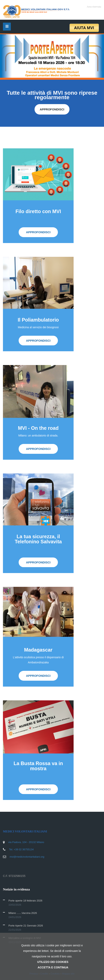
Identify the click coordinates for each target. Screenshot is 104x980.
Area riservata (94, 7)
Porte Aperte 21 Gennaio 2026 (26, 926)
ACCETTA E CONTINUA (53, 967)
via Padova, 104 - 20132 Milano (26, 842)
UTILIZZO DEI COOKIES (53, 962)
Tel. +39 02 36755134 (21, 849)
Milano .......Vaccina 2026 (23, 913)
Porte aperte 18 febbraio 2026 (25, 901)
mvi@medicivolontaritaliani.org (27, 857)
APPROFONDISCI (52, 109)
